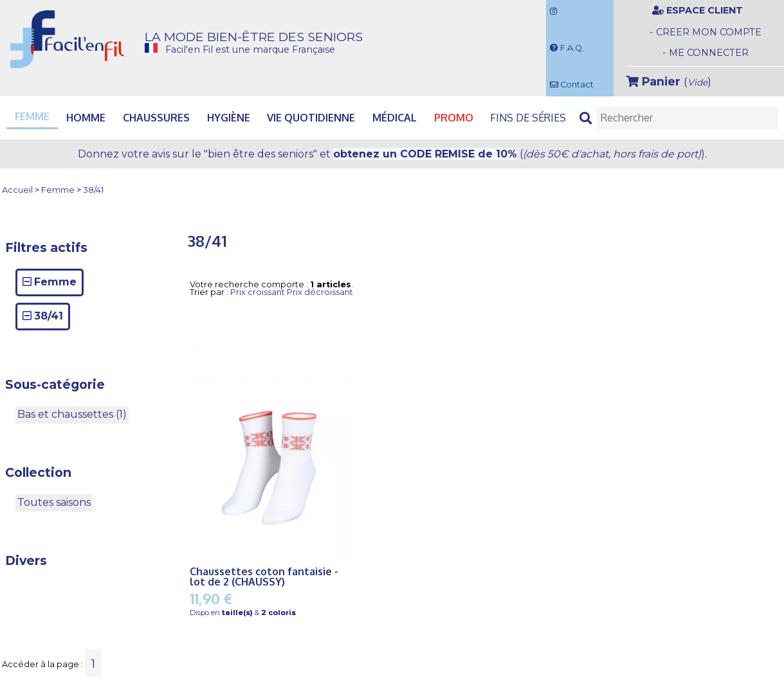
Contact (572, 85)
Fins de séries (528, 118)
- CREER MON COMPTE (706, 32)
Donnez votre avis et (392, 154)
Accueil (17, 191)
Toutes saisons (54, 502)
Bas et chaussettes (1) (72, 414)
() (669, 81)
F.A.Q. (567, 48)
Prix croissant (258, 292)
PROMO (454, 118)
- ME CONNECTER (706, 53)
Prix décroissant (320, 292)
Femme (58, 191)
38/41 (93, 191)
